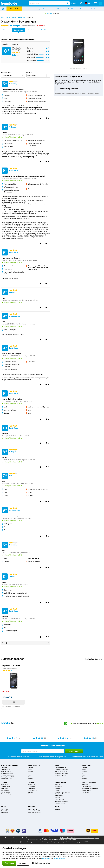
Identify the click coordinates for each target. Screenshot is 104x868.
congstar (30, 768)
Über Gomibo (4, 809)
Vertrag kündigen (60, 799)
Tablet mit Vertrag (6, 794)
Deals (57, 807)
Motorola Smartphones (61, 773)
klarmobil (30, 771)
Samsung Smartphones (61, 770)
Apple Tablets (5, 788)
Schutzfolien (31, 787)
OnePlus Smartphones (61, 771)
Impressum (33, 842)
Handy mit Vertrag (42, 9)
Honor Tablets (5, 785)
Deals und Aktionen (60, 803)
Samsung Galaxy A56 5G (8, 775)
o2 (29, 773)
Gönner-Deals (14, 9)
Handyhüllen (31, 785)
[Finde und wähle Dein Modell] (49, 3)
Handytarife (58, 9)
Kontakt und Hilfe (89, 782)
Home (2, 17)
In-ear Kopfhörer (32, 790)
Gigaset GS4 (21, 17)
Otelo (29, 775)
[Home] (3, 9)
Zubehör (71, 9)
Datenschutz (4, 813)
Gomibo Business (33, 809)
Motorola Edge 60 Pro (7, 771)
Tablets (83, 9)
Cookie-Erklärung (59, 858)
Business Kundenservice (34, 813)
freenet (30, 770)
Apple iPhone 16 (5, 770)
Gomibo (4, 807)
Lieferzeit (57, 788)
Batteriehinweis (59, 796)
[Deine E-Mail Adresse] (43, 751)
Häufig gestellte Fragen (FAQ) (90, 788)
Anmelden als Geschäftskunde (36, 811)
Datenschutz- (47, 858)
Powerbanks (31, 788)
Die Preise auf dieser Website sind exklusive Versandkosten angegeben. (79, 838)
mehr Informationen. (70, 840)
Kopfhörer (31, 792)
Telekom (30, 777)
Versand (57, 790)
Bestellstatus (58, 787)
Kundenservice (60, 782)
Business (31, 807)
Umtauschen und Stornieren (63, 792)
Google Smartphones (61, 775)
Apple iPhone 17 (5, 768)
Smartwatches (32, 794)
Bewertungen (30, 17)
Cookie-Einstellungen (44, 842)
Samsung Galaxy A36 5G (8, 777)
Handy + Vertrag (34, 765)
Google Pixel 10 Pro (6, 779)
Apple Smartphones (60, 768)
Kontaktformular (86, 787)
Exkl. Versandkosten (82, 68)
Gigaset (14, 17)
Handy (27, 9)
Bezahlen (57, 785)
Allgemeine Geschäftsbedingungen (71, 842)
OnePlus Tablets (5, 792)
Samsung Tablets (6, 787)
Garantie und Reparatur (61, 794)
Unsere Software (5, 811)
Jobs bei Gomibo (87, 790)
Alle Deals (58, 809)
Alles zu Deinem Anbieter (62, 801)
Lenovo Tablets (5, 790)
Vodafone (31, 779)
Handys (58, 765)
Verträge (57, 798)
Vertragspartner (86, 792)
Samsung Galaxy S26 (7, 773)
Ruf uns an (85, 785)
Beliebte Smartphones (9, 765)
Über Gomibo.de (15, 842)
